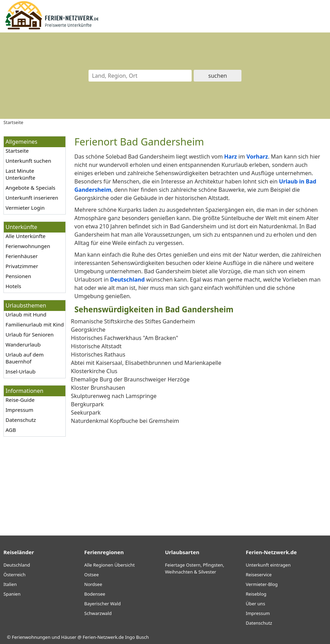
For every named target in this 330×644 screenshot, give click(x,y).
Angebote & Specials (30, 188)
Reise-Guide (20, 400)
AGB (11, 430)
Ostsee (92, 575)
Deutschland (127, 280)
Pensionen (18, 276)
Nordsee (93, 584)
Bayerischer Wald (103, 604)
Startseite (17, 151)
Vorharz (257, 157)
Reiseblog (256, 594)
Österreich (15, 575)
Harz (231, 157)
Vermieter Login (25, 208)
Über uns (256, 604)
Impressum (19, 410)
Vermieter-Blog (262, 584)
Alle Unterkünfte (26, 236)
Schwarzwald (98, 613)
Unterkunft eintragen (268, 565)
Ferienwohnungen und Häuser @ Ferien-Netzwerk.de (68, 637)
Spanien (12, 594)
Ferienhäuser (22, 256)
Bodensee (95, 594)
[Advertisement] (199, 473)
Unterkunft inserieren (32, 198)
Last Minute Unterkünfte (20, 174)
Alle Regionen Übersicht (110, 565)
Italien (10, 584)
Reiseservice (259, 575)
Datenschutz (21, 420)
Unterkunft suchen (28, 161)
